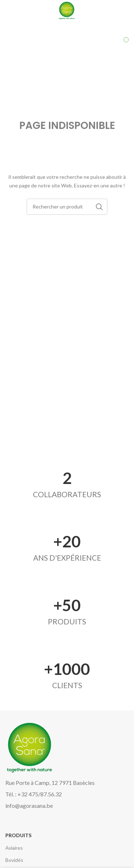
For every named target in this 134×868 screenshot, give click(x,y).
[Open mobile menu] (19, 11)
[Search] (67, 207)
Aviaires (14, 848)
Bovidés (14, 860)
